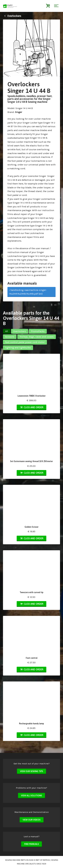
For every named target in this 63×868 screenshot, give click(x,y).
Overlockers (12, 16)
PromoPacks (38, 331)
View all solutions (31, 796)
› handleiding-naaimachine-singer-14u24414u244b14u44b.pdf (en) (28, 292)
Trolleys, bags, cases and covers (37, 337)
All (7, 331)
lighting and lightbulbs (18, 348)
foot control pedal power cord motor (25, 342)
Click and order (31, 407)
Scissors (10, 337)
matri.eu (47, 860)
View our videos (32, 820)
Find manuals (31, 844)
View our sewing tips (31, 771)
